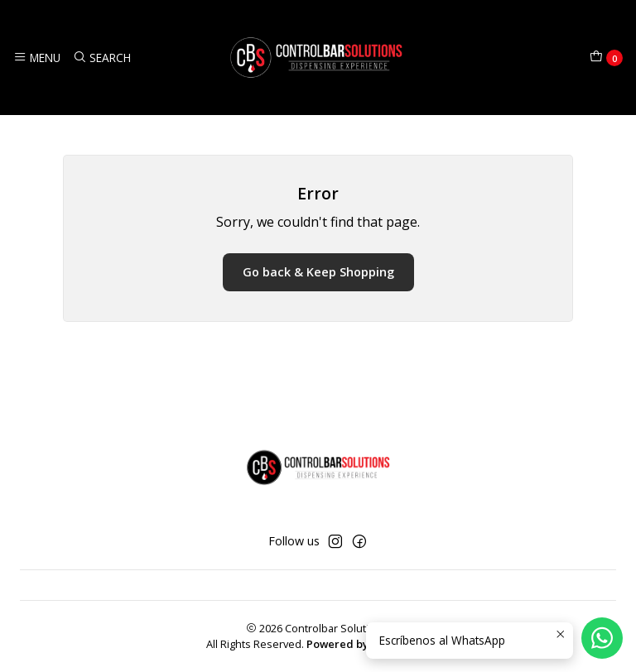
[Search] (101, 57)
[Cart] (606, 58)
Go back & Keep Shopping (318, 272)
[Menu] (37, 57)
